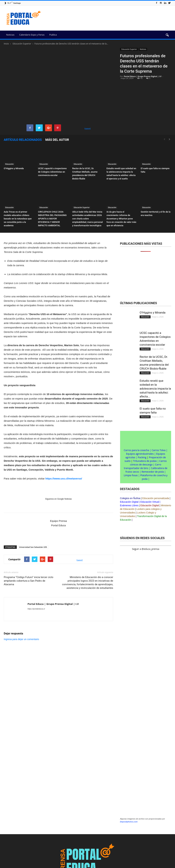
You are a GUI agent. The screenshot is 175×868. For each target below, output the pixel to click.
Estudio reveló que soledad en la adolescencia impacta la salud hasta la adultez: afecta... (155, 389)
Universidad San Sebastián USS (33, 547)
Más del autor (57, 140)
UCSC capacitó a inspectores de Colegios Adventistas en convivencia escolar (52, 172)
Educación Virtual (150, 502)
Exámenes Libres (129, 505)
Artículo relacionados (23, 140)
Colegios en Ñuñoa (130, 498)
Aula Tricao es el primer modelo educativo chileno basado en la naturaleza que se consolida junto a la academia (18, 219)
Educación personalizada (156, 498)
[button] (167, 35)
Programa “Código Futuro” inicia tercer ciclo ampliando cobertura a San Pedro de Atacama (29, 581)
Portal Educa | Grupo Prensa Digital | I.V (143, 76)
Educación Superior (129, 49)
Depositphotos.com (129, 822)
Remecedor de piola (153, 472)
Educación (9, 164)
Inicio (6, 44)
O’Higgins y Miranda (14, 168)
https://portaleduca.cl (36, 609)
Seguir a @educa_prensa (146, 549)
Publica (53, 35)
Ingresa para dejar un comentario (21, 639)
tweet (88, 129)
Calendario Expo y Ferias (32, 35)
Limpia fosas (131, 475)
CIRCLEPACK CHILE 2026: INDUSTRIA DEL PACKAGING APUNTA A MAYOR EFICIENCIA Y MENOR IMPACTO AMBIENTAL (52, 219)
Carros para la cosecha (136, 450)
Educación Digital (129, 502)
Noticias (10, 35)
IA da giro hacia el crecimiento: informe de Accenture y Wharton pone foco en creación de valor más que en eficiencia (121, 219)
